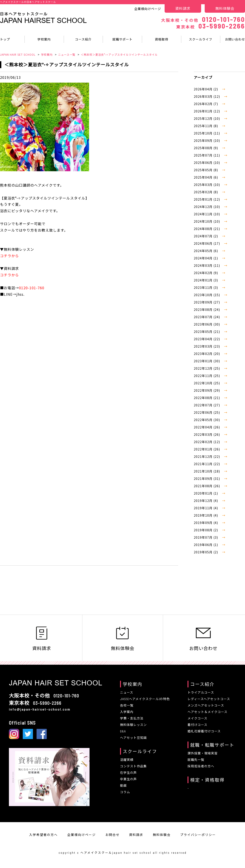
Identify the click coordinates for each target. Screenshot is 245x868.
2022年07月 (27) (207, 405)
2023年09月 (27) (207, 302)
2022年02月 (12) (207, 442)
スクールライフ (201, 39)
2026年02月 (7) (206, 104)
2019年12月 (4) (206, 501)
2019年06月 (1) (206, 545)
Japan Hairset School (43, 20)
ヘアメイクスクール (96, 853)
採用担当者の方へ (201, 766)
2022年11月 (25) (207, 376)
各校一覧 (127, 705)
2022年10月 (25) (207, 383)
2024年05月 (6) (206, 251)
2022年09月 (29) (207, 390)
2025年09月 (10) (207, 141)
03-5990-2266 (211, 26)
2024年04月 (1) (206, 258)
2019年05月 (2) (206, 552)
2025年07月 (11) (207, 155)
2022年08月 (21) (207, 398)
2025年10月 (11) (207, 133)
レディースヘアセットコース (209, 699)
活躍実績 (127, 760)
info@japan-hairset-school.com (40, 709)
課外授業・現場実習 (203, 753)
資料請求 (183, 8)
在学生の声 (128, 773)
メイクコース (197, 718)
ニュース (127, 692)
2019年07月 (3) (206, 537)
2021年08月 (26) (207, 486)
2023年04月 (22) (207, 339)
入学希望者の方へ (43, 835)
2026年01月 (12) (207, 111)
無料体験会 (225, 8)
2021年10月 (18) (207, 471)
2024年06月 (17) (207, 243)
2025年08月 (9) (206, 148)
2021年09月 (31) (207, 479)
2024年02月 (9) (206, 273)
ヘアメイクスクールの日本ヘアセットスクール (28, 2)
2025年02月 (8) (206, 192)
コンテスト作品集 (133, 766)
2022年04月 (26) (207, 427)
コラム (125, 792)
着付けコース (197, 725)
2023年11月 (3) (206, 287)
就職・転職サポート (212, 745)
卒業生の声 (128, 779)
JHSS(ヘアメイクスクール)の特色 (145, 699)
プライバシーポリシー (198, 835)
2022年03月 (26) (207, 434)
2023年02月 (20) (207, 354)
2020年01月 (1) (206, 493)
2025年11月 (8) (206, 126)
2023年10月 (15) (207, 295)
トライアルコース (201, 692)
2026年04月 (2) (206, 89)
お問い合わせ (203, 638)
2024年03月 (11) (207, 265)
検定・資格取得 (207, 780)
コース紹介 (83, 39)
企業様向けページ (148, 9)
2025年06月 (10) (207, 163)
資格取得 (161, 39)
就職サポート (122, 39)
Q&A (123, 731)
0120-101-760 (203, 19)
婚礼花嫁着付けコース (204, 731)
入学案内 (127, 712)
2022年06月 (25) (207, 412)
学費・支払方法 (132, 718)
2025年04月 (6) (206, 177)
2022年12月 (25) (207, 368)
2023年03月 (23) (207, 346)
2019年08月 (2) (206, 530)
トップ (5, 39)
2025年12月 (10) (207, 118)
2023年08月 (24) (207, 310)
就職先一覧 (196, 760)
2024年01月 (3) (206, 280)
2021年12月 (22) (207, 456)
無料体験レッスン (133, 725)
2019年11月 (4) (206, 508)
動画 (123, 785)
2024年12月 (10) (207, 207)
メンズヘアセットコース (206, 705)
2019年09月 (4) (206, 523)
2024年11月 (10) (207, 214)
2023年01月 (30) (207, 361)
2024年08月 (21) (207, 229)
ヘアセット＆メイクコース (207, 712)
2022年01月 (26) (207, 449)
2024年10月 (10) (207, 221)
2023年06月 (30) (207, 324)
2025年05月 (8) (206, 170)
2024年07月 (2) (206, 236)
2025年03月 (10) (207, 185)
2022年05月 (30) (207, 420)
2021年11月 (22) (207, 464)
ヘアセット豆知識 (133, 738)
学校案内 (44, 39)
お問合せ (112, 835)
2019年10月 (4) (206, 515)
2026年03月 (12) (207, 96)
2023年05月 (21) (207, 332)
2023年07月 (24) (207, 317)
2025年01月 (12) (207, 199)
